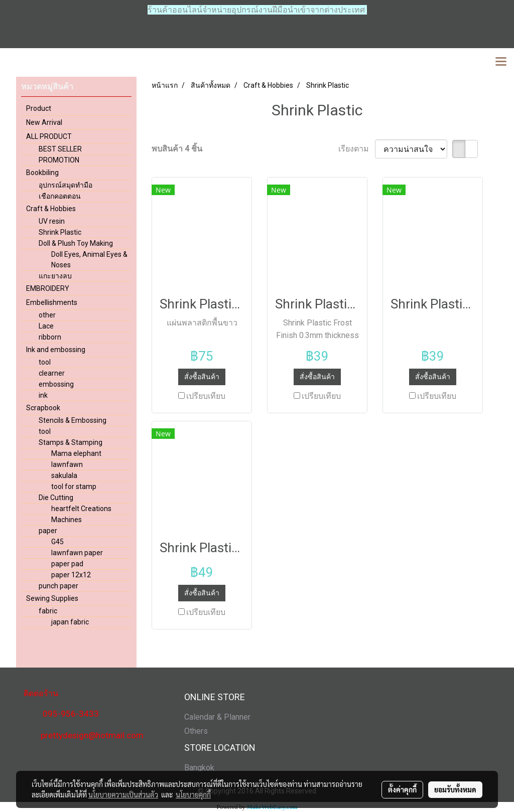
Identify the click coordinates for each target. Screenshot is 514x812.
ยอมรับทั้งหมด (455, 789)
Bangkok (199, 768)
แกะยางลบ (55, 276)
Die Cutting (56, 498)
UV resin (52, 221)
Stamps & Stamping (71, 442)
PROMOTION (59, 160)
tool (45, 362)
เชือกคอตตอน (60, 196)
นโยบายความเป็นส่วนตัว (123, 794)
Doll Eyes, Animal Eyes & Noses (89, 260)
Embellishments (52, 302)
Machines (67, 520)
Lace (46, 326)
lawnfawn (67, 464)
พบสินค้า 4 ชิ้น (177, 149)
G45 (57, 542)
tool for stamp (74, 486)
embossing (56, 384)
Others (196, 731)
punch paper (58, 586)
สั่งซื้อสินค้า (202, 377)
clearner (52, 373)
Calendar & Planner (217, 717)
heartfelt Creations (81, 509)
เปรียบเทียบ (206, 396)
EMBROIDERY (48, 288)
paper (48, 531)
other (47, 315)
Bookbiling (42, 173)
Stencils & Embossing (73, 420)
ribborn (50, 337)
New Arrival (44, 122)
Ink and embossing (56, 350)
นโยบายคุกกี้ (193, 794)
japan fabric (70, 622)
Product (39, 108)
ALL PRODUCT (49, 136)
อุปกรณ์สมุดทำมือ (66, 185)
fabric (48, 611)
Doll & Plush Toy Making (76, 243)
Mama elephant (76, 453)
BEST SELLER (60, 149)
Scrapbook (43, 408)
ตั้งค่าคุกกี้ (402, 789)
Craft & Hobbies (51, 209)
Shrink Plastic (60, 232)
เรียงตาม (357, 149)
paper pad (67, 564)
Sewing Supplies (52, 598)
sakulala (64, 475)
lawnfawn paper (77, 553)
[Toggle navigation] (501, 62)
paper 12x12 (71, 575)
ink (43, 395)
